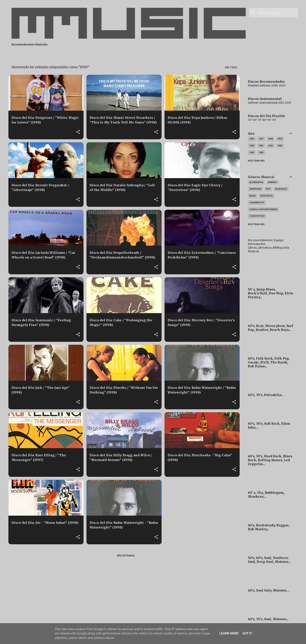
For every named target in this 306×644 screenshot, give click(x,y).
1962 (270, 146)
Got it (247, 633)
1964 (252, 152)
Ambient (272, 182)
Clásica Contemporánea (263, 209)
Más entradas (126, 556)
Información (257, 244)
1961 (261, 146)
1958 (270, 139)
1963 (280, 146)
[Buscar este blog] (277, 12)
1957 (261, 139)
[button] (78, 132)
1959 (280, 139)
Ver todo (231, 67)
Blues (253, 196)
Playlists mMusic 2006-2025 (267, 85)
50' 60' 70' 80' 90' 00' (262, 120)
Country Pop (257, 216)
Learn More (229, 633)
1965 (261, 152)
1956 (252, 139)
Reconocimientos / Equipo (266, 240)
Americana (255, 189)
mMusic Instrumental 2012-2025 (270, 103)
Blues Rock (267, 196)
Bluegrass (281, 189)
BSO (268, 189)
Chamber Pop (257, 203)
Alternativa (256, 182)
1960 (252, 146)
